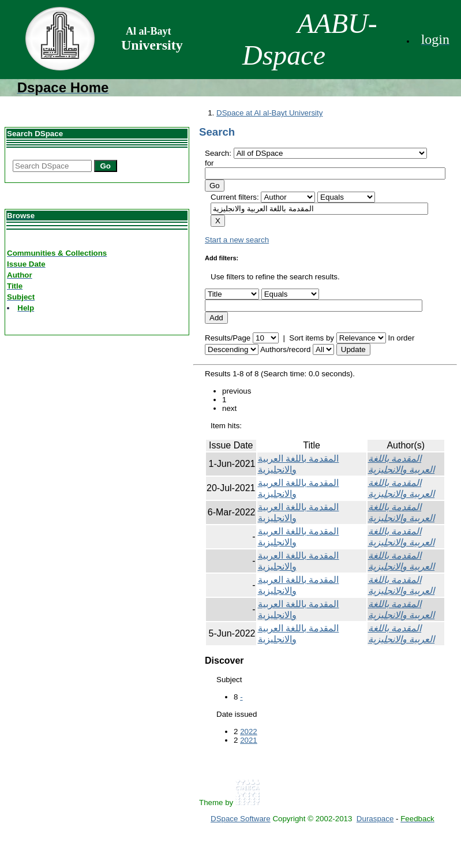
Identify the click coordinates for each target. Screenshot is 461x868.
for (209, 163)
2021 (249, 740)
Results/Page (228, 338)
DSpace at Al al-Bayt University (269, 113)
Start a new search (237, 240)
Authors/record (285, 349)
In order (401, 338)
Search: (219, 153)
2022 (249, 732)
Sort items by (312, 338)
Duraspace (375, 819)
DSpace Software (241, 819)
